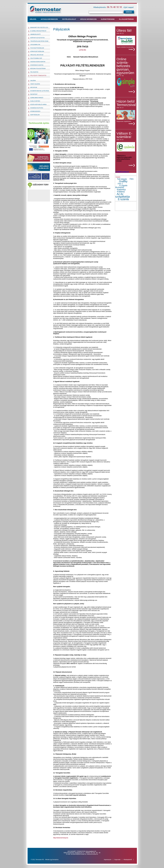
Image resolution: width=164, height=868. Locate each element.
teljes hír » (132, 49)
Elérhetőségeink (108, 19)
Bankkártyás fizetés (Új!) (39, 27)
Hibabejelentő (35, 34)
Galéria (33, 81)
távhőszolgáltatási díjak (39, 41)
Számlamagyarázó (37, 98)
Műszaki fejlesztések (38, 68)
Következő (125, 172)
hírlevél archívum (37, 55)
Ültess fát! (124, 30)
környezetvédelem (37, 51)
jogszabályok (35, 45)
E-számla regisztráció (38, 31)
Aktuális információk (49, 19)
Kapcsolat (117, 860)
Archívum (34, 87)
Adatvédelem (35, 115)
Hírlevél (33, 19)
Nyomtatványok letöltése (40, 91)
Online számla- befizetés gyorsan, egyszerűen (125, 66)
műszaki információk (88, 19)
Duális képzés (35, 101)
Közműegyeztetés (37, 108)
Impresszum (108, 860)
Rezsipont (34, 94)
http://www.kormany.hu (61, 838)
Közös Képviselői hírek (38, 104)
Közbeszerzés (35, 111)
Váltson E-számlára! (124, 135)
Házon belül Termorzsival (126, 103)
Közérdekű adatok (37, 65)
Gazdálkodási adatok (38, 62)
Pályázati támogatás (38, 76)
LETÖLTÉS (83, 50)
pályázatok (34, 72)
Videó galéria (35, 84)
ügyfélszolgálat (69, 19)
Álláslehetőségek (126, 19)
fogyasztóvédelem (37, 48)
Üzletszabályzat (36, 58)
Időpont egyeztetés (37, 38)
